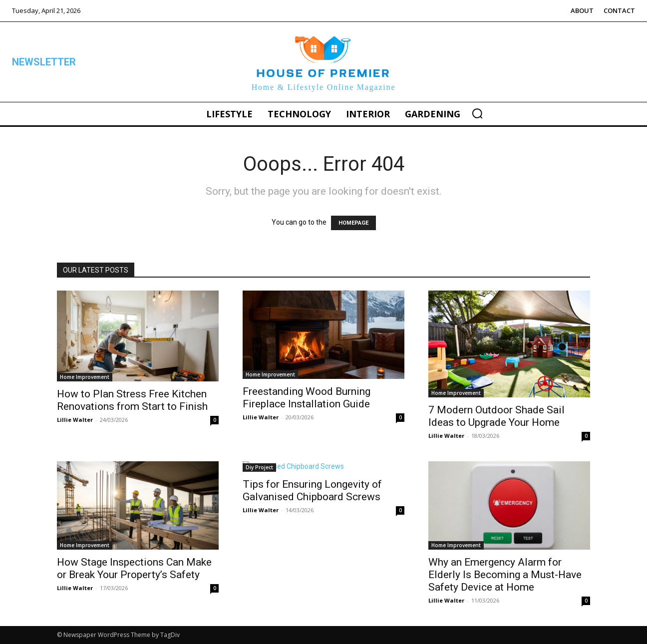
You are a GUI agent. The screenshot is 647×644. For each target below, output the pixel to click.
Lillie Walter (75, 420)
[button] (477, 113)
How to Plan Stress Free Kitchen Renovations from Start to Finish (132, 400)
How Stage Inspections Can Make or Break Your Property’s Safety (134, 568)
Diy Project (259, 467)
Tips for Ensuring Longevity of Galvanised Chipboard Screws (312, 490)
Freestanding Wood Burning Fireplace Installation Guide (307, 398)
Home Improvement (85, 377)
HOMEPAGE (353, 223)
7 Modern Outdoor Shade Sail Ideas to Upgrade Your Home (496, 416)
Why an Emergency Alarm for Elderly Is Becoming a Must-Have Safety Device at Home (505, 575)
